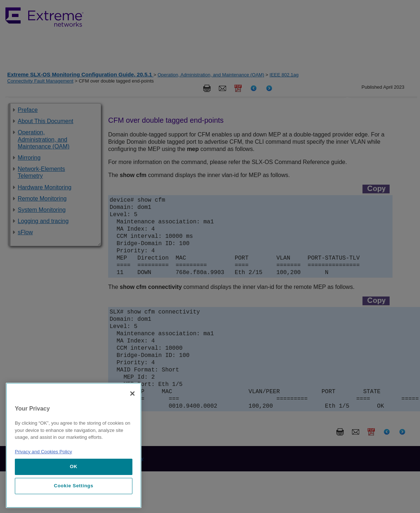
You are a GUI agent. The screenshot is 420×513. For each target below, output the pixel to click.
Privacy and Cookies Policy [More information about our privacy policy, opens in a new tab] (43, 452)
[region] (74, 445)
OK (74, 466)
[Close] (132, 394)
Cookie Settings (74, 486)
